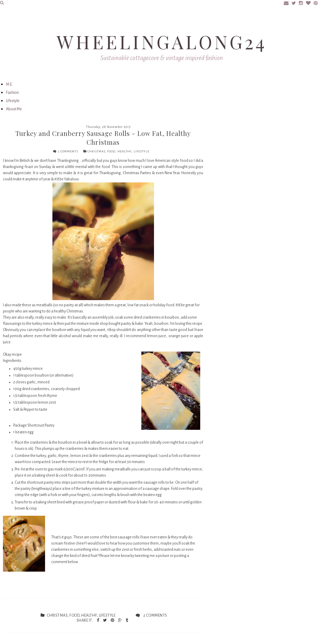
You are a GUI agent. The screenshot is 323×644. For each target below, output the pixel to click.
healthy (125, 151)
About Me (14, 109)
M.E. (9, 84)
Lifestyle (13, 101)
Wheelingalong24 (162, 42)
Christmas (96, 151)
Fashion (12, 93)
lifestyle (141, 151)
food (111, 151)
